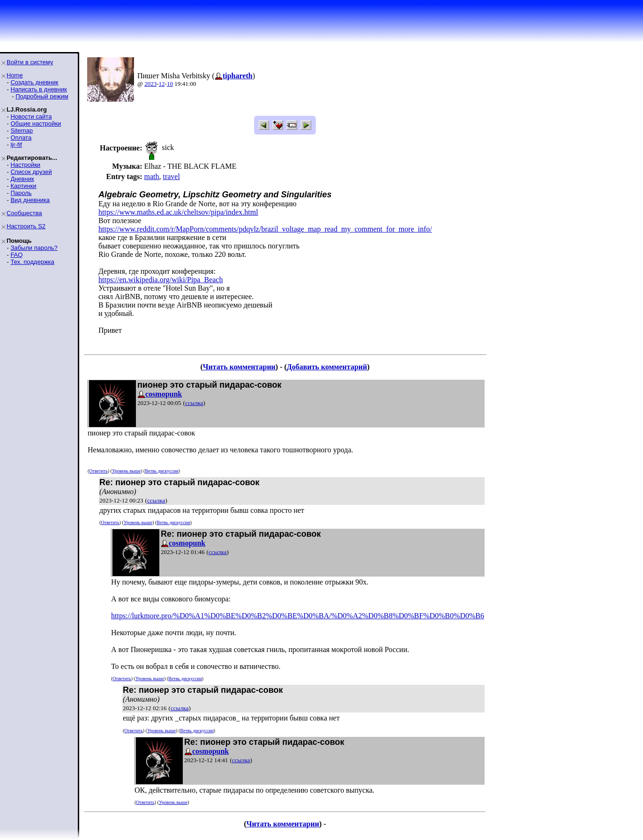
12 (162, 84)
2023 (150, 84)
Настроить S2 (26, 226)
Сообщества (24, 213)
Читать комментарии (239, 367)
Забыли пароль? (34, 248)
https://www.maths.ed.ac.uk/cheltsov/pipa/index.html (178, 212)
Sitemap (22, 131)
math (151, 176)
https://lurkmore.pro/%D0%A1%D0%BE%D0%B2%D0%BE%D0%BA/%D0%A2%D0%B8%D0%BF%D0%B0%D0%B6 (298, 616)
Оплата (21, 138)
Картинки (23, 186)
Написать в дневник (38, 89)
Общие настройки (36, 124)
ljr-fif (16, 145)
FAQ (16, 255)
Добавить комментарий (327, 367)
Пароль (21, 193)
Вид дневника (30, 200)
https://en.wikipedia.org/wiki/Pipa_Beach (161, 280)
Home (15, 75)
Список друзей (31, 172)
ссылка (194, 403)
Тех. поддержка (32, 262)
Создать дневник (34, 82)
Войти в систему (30, 62)
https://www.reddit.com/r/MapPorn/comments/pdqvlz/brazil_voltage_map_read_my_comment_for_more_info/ (265, 229)
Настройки (25, 165)
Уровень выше (126, 471)
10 (170, 84)
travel (171, 176)
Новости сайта (31, 116)
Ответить (98, 471)
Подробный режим (42, 96)
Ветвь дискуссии (161, 471)
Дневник (22, 179)
